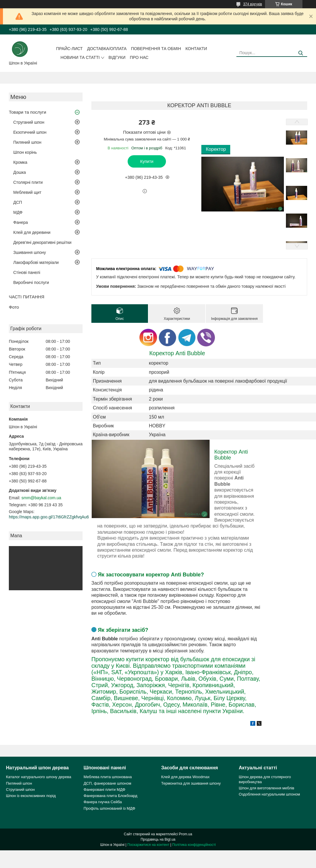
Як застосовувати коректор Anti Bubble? (151, 575)
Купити (147, 161)
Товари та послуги (28, 112)
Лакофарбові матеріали (36, 262)
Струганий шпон (29, 122)
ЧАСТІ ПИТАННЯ (27, 297)
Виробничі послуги (31, 282)
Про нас (139, 57)
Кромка (20, 162)
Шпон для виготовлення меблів (266, 788)
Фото (14, 307)
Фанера (21, 222)
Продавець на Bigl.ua (158, 839)
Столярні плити (28, 182)
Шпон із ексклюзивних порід (31, 796)
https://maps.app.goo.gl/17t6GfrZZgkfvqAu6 (49, 517)
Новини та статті (80, 57)
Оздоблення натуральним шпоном (269, 794)
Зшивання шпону (30, 252)
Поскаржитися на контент (148, 845)
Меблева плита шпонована (107, 777)
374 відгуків (253, 4)
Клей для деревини (32, 232)
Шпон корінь (25, 152)
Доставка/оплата (107, 49)
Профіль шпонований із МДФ (109, 808)
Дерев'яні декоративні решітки (42, 242)
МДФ (18, 212)
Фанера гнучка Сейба (103, 802)
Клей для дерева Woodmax (185, 777)
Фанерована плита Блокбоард (110, 796)
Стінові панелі (27, 272)
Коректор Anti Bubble (177, 353)
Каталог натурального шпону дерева (38, 777)
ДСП (18, 202)
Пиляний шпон (27, 142)
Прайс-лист (69, 49)
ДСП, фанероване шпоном (107, 783)
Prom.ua (186, 834)
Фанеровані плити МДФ (104, 790)
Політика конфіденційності (194, 845)
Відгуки (117, 57)
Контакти (196, 49)
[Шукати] (301, 53)
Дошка (20, 172)
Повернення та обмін (156, 49)
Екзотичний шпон (30, 132)
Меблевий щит (27, 192)
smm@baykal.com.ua (41, 498)
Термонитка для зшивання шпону (191, 783)
